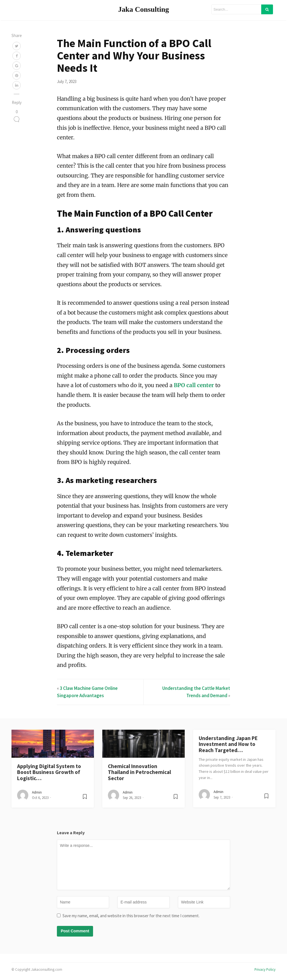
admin (37, 792)
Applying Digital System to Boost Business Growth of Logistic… (49, 772)
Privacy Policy (265, 969)
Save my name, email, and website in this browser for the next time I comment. (131, 916)
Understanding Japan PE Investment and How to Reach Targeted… (228, 744)
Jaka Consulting (143, 9)
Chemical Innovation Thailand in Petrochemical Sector (139, 772)
